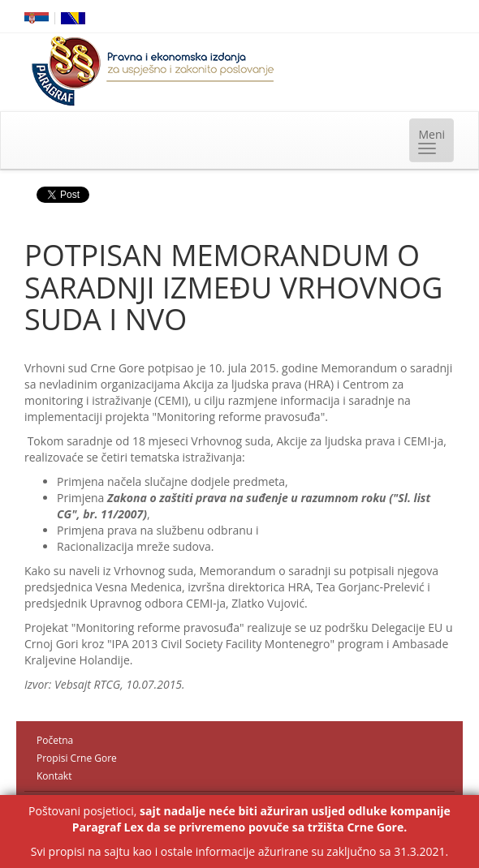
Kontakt (54, 776)
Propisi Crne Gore (77, 758)
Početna (55, 740)
